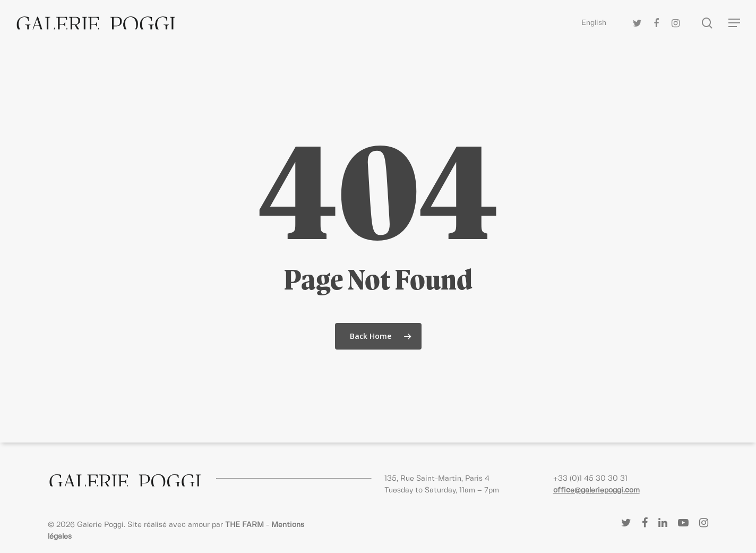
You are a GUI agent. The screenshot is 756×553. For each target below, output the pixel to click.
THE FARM (244, 525)
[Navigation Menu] (735, 23)
